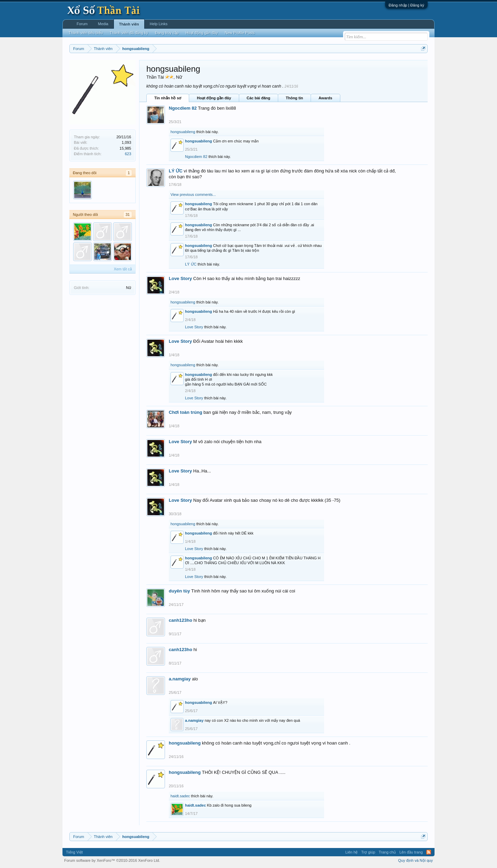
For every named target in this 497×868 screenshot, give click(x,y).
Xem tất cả (123, 269)
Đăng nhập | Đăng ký (406, 5)
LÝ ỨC (176, 171)
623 (128, 154)
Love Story (180, 278)
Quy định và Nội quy (416, 860)
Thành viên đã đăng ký (129, 33)
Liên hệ (351, 852)
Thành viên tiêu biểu (86, 33)
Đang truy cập (167, 33)
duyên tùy (179, 591)
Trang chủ (387, 852)
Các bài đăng (259, 98)
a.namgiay (180, 679)
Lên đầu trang (411, 852)
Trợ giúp (368, 852)
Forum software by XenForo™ (112, 860)
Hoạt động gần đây (214, 98)
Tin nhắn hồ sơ (168, 98)
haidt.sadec (180, 796)
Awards (325, 98)
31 (128, 214)
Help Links (159, 24)
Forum (82, 24)
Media (103, 24)
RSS (429, 852)
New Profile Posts (240, 33)
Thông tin (294, 98)
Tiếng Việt (74, 852)
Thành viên (129, 24)
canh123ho (181, 620)
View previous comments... (193, 194)
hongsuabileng (183, 132)
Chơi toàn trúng (186, 412)
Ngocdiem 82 (183, 108)
